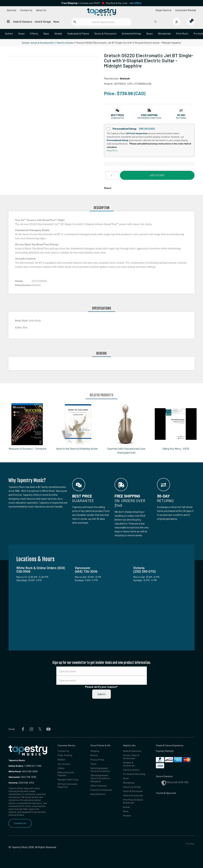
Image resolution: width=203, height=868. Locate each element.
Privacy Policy (97, 760)
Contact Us (20, 823)
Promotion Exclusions (101, 790)
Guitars (9, 33)
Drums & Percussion (105, 33)
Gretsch (125, 78)
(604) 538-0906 (23, 771)
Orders (61, 768)
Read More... (113, 150)
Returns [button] (181, 118)
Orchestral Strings (131, 33)
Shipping (95, 751)
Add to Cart (157, 175)
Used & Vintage (43, 22)
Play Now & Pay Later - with (124, 3)
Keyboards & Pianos (78, 33)
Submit (101, 694)
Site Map (190, 844)
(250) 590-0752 (21, 783)
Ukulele (58, 33)
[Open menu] (8, 21)
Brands (127, 807)
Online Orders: (16, 766)
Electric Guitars (65, 43)
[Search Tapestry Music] (102, 22)
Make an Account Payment (66, 774)
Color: (19, 327)
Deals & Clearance (23, 22)
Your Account (64, 764)
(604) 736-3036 (22, 777)
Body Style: (22, 320)
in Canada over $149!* (81, 3)
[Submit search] (75, 22)
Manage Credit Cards (68, 780)
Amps (21, 33)
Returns (94, 755)
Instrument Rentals (186, 10)
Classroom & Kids (132, 787)
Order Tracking (65, 755)
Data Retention (98, 794)
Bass (46, 33)
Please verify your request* (101, 687)
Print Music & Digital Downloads (133, 801)
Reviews (127, 815)
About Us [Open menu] (41, 10)
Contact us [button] (26, 10)
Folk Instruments (131, 770)
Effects (34, 33)
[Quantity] (112, 175)
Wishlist (62, 760)
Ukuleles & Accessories (129, 764)
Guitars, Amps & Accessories (38, 43)
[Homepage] (101, 12)
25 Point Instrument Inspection (67, 785)
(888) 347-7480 (34, 766)
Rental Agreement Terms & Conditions (100, 770)
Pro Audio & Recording (134, 774)
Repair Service (163, 10)
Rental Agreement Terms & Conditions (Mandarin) (100, 778)
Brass (150, 33)
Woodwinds (164, 33)
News (56, 22)
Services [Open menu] (12, 10)
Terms (93, 764)
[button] (117, 115)
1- (25, 766)
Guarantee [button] (117, 118)
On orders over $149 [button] (149, 118)
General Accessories (133, 795)
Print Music (182, 33)
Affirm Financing (98, 786)
